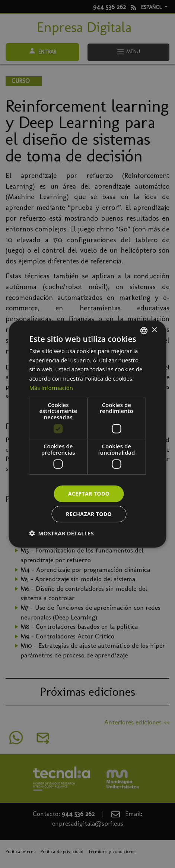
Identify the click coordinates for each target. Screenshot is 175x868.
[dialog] (88, 434)
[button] (62, 533)
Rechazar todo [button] (89, 514)
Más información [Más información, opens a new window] (51, 388)
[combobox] (144, 330)
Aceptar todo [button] (89, 494)
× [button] (154, 330)
